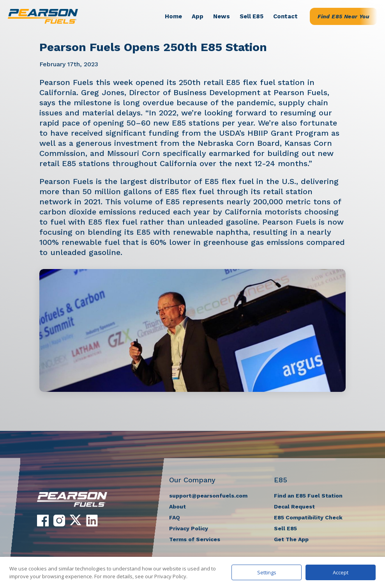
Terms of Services (195, 539)
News (222, 16)
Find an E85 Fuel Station (308, 496)
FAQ (175, 517)
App (198, 16)
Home (173, 16)
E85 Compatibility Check (308, 517)
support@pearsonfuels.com (208, 496)
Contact (285, 16)
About (177, 507)
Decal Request (294, 507)
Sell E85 (252, 16)
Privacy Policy (189, 528)
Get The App (291, 539)
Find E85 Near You (343, 16)
